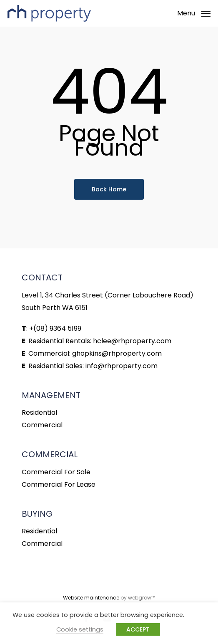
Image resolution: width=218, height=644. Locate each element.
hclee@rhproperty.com (132, 341)
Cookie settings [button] (80, 629)
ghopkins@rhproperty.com (117, 353)
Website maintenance (91, 598)
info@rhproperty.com (122, 366)
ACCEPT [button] (138, 629)
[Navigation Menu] (194, 13)
